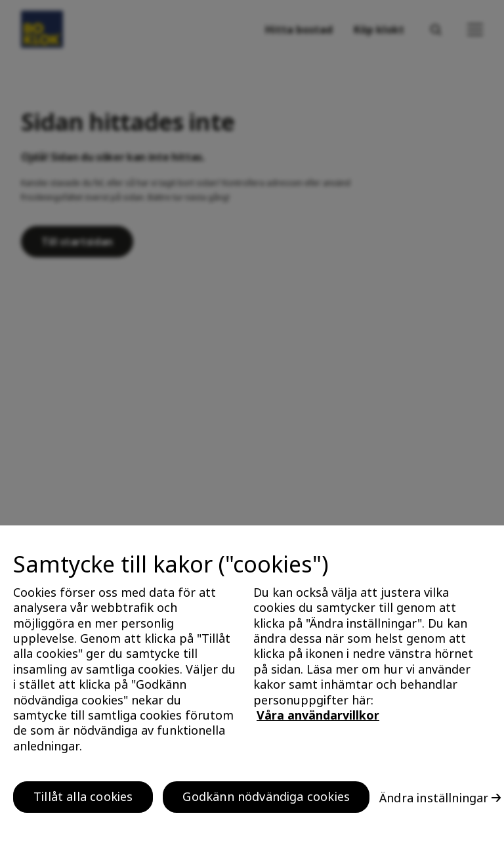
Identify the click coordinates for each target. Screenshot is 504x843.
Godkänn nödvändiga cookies (266, 800)
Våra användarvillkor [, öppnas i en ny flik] (318, 718)
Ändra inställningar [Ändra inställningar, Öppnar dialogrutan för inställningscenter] (434, 801)
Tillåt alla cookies (83, 800)
